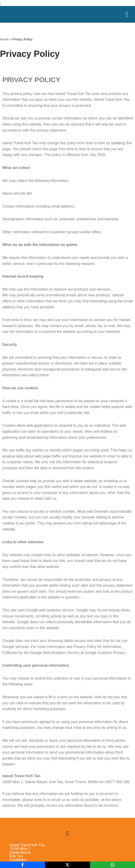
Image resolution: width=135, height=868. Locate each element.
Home (4, 39)
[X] (67, 865)
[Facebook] (22, 865)
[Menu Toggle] (127, 14)
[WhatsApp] (113, 865)
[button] (68, 833)
